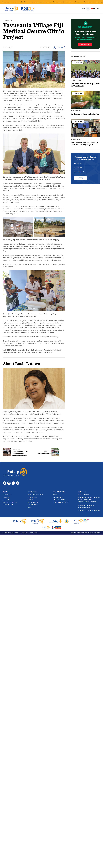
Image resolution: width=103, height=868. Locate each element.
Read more (98, 2)
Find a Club (32, 497)
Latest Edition (59, 497)
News (55, 495)
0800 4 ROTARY (85, 508)
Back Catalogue (59, 500)
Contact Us (7, 495)
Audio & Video (33, 502)
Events (31, 500)
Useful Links (33, 505)
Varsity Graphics (83, 533)
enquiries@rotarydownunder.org (90, 497)
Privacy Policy (34, 533)
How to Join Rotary (35, 495)
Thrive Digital (96, 533)
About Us (6, 497)
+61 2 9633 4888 (85, 495)
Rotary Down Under (13, 533)
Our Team (7, 500)
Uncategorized (9, 20)
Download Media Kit (61, 502)
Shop (30, 507)
